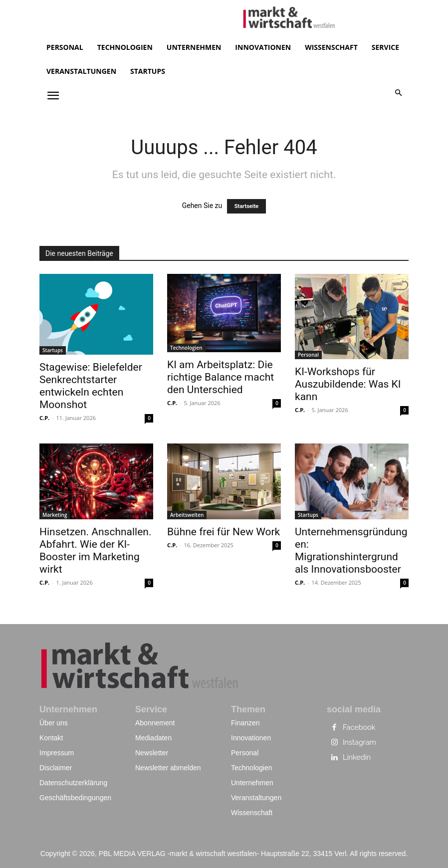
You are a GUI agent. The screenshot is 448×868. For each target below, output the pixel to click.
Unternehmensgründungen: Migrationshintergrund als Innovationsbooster (351, 550)
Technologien (186, 348)
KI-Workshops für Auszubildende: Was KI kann (348, 384)
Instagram (359, 743)
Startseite (247, 206)
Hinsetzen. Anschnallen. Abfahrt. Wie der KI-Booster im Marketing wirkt (95, 550)
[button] (399, 94)
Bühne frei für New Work (224, 532)
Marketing (55, 515)
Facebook (359, 728)
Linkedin (356, 758)
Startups (53, 350)
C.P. (44, 418)
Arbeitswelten (187, 515)
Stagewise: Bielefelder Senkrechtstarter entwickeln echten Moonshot (91, 386)
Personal (308, 355)
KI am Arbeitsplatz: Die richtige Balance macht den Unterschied (221, 377)
